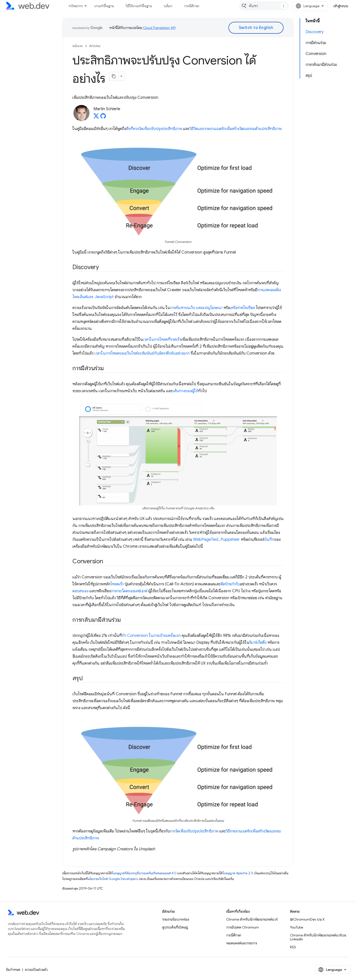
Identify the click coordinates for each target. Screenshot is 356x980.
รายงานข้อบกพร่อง (176, 919)
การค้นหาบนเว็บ (183, 308)
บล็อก (168, 6)
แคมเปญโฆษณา (209, 308)
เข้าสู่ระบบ (341, 6)
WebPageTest (206, 540)
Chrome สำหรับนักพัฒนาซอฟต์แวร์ (252, 919)
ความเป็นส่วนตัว (36, 970)
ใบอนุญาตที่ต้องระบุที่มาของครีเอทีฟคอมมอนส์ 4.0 (144, 873)
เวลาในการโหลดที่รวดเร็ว (162, 339)
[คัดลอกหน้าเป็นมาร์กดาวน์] (114, 76)
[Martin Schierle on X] (96, 117)
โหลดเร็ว (117, 584)
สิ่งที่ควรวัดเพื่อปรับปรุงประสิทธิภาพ (154, 129)
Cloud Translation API (159, 28)
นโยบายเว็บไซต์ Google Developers (113, 879)
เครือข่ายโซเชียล (242, 308)
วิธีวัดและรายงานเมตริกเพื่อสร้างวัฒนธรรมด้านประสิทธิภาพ (236, 129)
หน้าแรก (78, 46)
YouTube (297, 927)
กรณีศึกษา (192, 6)
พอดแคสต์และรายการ (242, 943)
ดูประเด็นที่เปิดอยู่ (175, 927)
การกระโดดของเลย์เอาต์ (129, 591)
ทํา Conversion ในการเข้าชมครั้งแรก (151, 636)
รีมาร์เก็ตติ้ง (258, 643)
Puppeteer (230, 540)
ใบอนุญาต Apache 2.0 (238, 873)
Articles (95, 46)
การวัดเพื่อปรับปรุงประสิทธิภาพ (194, 831)
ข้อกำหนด (13, 970)
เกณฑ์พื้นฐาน (104, 6)
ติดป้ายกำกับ (230, 584)
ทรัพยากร (76, 6)
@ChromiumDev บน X (307, 919)
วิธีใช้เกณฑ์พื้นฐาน (139, 6)
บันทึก (269, 540)
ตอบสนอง (80, 591)
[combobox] (264, 6)
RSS (293, 947)
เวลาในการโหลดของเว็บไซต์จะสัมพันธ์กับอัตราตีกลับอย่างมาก (142, 353)
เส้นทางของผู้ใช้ (185, 391)
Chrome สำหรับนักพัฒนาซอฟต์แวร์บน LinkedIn (318, 937)
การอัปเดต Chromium (243, 927)
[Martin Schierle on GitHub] (103, 117)
